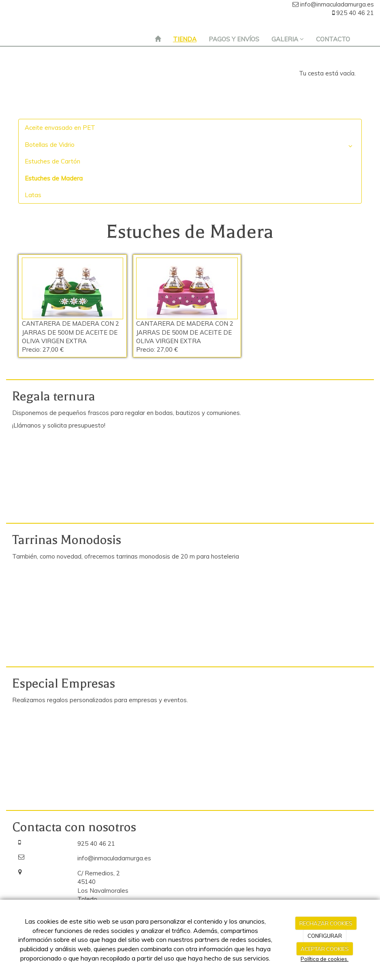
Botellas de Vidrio (190, 146)
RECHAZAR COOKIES (326, 923)
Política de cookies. (324, 959)
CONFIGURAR (325, 936)
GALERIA (288, 39)
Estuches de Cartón (52, 161)
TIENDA (185, 39)
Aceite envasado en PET (60, 128)
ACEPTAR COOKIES (325, 949)
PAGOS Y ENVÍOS (234, 39)
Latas (33, 195)
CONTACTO (333, 39)
